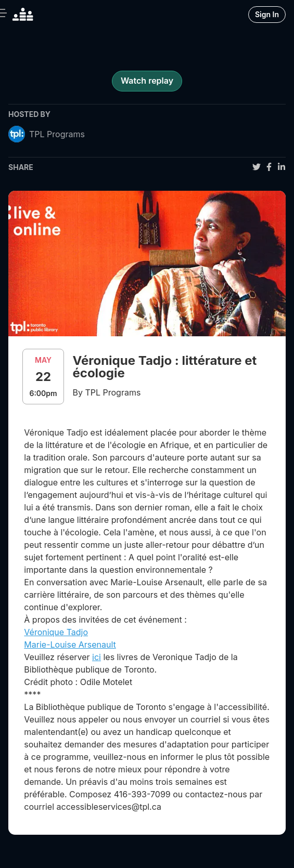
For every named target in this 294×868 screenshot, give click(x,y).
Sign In (267, 14)
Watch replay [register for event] (147, 81)
